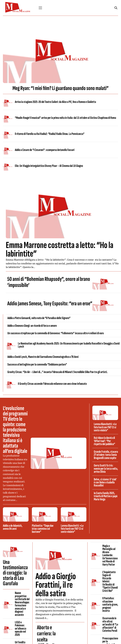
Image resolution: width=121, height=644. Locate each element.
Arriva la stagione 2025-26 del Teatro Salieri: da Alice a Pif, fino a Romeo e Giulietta (55, 102)
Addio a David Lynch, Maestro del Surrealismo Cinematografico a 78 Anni (43, 357)
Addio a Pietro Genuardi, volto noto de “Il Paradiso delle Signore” (39, 318)
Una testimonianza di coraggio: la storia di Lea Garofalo (15, 573)
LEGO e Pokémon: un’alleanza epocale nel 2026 (21, 629)
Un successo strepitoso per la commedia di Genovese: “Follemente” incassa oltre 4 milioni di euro (56, 333)
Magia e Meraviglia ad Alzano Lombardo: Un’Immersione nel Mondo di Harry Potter (110, 555)
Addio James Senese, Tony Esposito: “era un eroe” (50, 304)
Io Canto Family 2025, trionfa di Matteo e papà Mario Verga (106, 496)
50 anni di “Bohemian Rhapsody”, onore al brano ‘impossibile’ (49, 282)
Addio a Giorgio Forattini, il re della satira (56, 585)
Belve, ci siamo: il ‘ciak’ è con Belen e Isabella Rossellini (105, 482)
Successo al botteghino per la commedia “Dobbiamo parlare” (37, 364)
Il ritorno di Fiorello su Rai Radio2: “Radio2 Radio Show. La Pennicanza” (50, 134)
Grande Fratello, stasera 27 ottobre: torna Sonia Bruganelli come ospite (106, 455)
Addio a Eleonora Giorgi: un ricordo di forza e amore (32, 326)
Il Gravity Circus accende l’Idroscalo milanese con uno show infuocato (52, 384)
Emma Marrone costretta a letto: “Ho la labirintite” (60, 249)
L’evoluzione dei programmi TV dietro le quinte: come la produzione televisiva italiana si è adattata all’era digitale (15, 430)
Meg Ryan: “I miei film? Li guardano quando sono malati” (61, 88)
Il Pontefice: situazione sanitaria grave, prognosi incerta (110, 605)
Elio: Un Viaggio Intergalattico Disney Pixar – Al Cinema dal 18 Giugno (49, 166)
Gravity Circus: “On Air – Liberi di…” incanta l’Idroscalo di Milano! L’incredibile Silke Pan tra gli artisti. (58, 372)
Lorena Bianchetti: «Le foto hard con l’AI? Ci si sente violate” (72, 529)
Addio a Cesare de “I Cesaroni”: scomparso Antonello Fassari (45, 150)
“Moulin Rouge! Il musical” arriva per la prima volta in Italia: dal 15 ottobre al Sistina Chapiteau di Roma (65, 118)
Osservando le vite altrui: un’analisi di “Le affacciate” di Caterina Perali (110, 624)
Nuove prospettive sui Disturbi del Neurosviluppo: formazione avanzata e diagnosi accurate (22, 604)
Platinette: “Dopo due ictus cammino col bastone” (43, 529)
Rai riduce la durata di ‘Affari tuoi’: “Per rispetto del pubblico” (104, 441)
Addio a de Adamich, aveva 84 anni (13, 527)
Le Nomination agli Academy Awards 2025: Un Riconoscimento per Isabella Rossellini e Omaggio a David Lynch (69, 345)
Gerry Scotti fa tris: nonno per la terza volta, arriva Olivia (106, 469)
